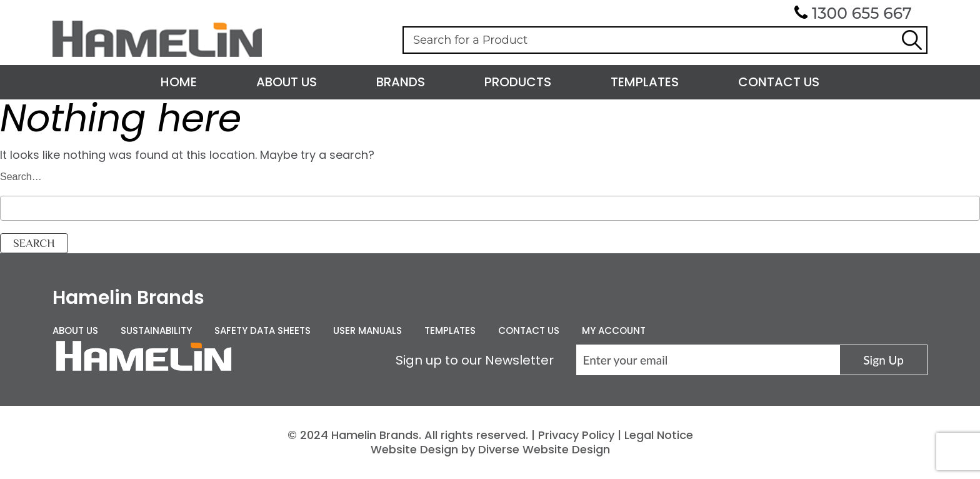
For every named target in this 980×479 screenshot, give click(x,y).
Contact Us (779, 82)
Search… (21, 177)
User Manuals (367, 330)
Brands (401, 82)
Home (179, 82)
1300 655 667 (862, 13)
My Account (614, 330)
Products (518, 82)
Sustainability (156, 330)
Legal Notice (659, 435)
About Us (287, 82)
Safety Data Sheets (262, 330)
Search (912, 40)
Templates (645, 82)
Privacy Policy (576, 435)
